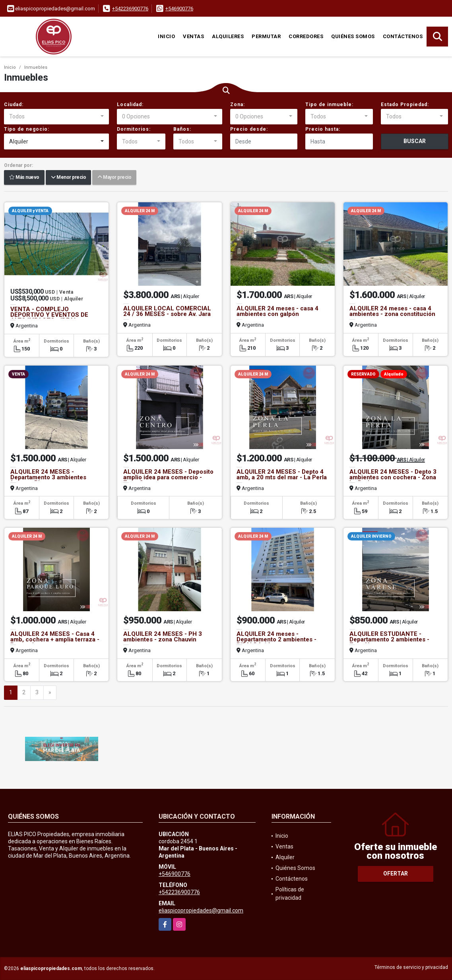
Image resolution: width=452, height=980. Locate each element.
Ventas (193, 36)
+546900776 (179, 9)
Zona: (238, 105)
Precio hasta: (323, 129)
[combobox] (56, 117)
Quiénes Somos (353, 36)
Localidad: (130, 105)
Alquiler (285, 857)
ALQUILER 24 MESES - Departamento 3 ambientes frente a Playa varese (48, 477)
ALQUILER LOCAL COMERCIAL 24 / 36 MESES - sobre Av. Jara (167, 311)
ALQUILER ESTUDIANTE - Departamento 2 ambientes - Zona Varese (389, 639)
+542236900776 (130, 9)
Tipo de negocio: (27, 129)
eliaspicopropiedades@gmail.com (201, 910)
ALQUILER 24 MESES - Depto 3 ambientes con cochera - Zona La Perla (393, 477)
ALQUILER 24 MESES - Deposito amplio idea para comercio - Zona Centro (168, 477)
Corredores (306, 36)
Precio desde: (249, 129)
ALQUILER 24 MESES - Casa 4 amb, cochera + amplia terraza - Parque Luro (55, 639)
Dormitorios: (134, 129)
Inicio (166, 36)
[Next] (50, 693)
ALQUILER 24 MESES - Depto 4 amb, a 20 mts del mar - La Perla (282, 475)
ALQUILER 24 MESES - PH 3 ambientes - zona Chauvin (163, 637)
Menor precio (68, 178)
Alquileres (228, 36)
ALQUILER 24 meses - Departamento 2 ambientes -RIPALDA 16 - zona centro (276, 639)
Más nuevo (24, 178)
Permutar (266, 36)
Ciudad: (14, 105)
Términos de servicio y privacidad (411, 967)
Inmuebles (36, 67)
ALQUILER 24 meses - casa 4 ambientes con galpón (277, 311)
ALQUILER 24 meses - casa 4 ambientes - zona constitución (392, 311)
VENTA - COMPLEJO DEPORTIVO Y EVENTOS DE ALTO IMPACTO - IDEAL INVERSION (49, 318)
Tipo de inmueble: (329, 105)
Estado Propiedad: (405, 105)
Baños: (182, 129)
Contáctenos (403, 36)
